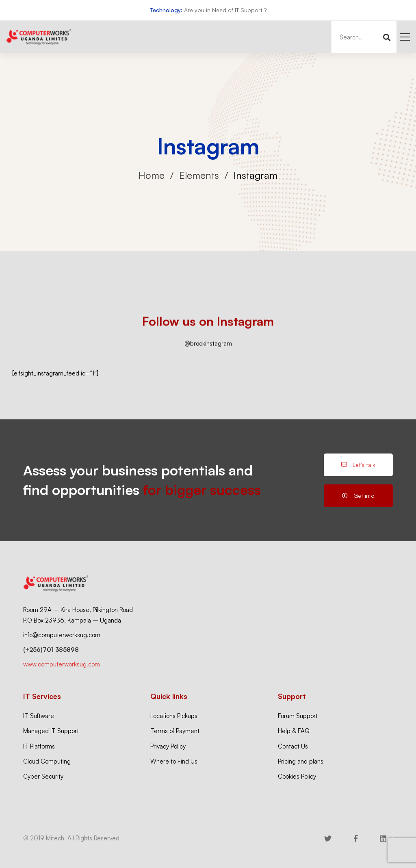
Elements (199, 175)
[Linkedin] (383, 838)
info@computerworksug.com (62, 635)
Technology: (166, 10)
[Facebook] (355, 838)
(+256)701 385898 (51, 650)
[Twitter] (328, 838)
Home (152, 175)
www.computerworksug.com (62, 664)
